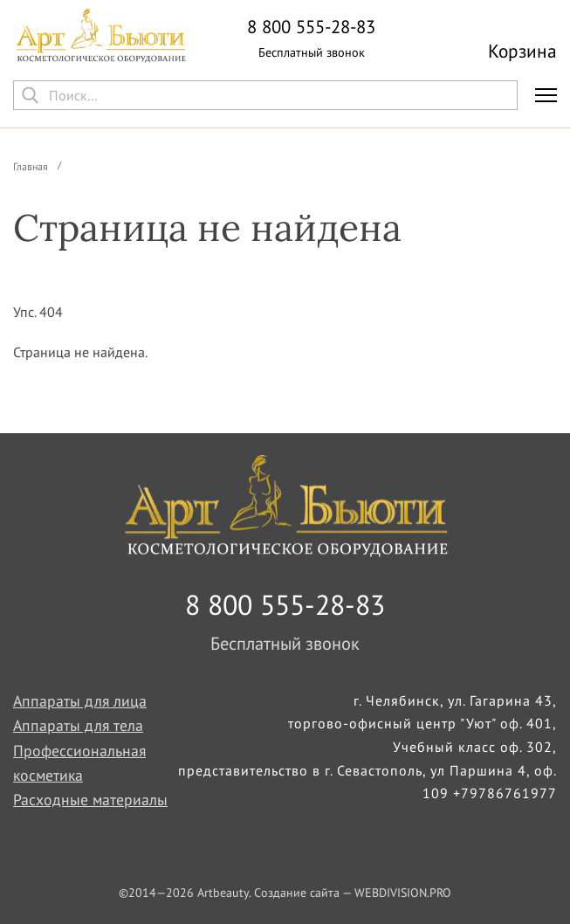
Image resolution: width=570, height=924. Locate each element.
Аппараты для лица (80, 701)
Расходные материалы (90, 800)
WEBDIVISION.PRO (403, 893)
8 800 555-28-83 (311, 28)
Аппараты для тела (78, 725)
